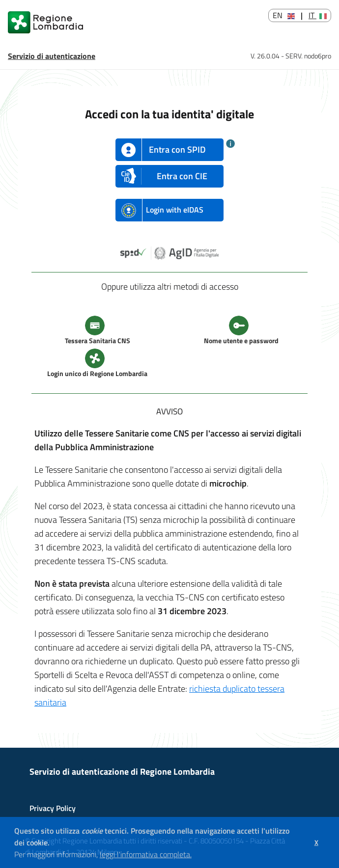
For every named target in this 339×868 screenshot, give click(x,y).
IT (318, 15)
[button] (195, 856)
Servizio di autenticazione (52, 56)
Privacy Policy (53, 808)
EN (284, 15)
